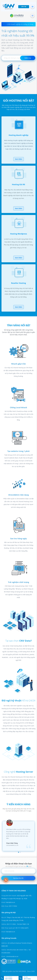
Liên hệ (24, 7)
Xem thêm (19, 161)
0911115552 (9, 979)
